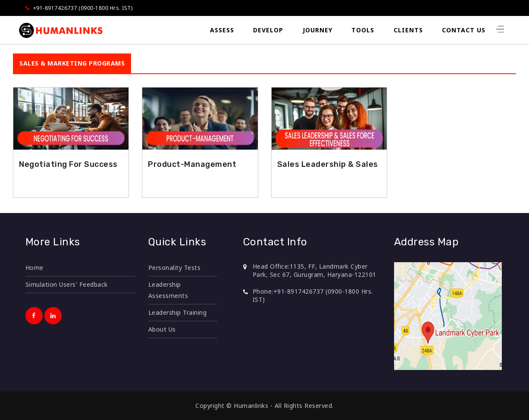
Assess (222, 30)
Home (34, 268)
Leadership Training (178, 312)
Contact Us (464, 30)
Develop (268, 30)
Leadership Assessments (168, 290)
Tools (363, 30)
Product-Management (192, 164)
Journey (318, 30)
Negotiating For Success (68, 164)
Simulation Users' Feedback (67, 284)
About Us (162, 329)
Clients (408, 30)
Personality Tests (175, 268)
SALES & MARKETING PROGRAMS (72, 63)
